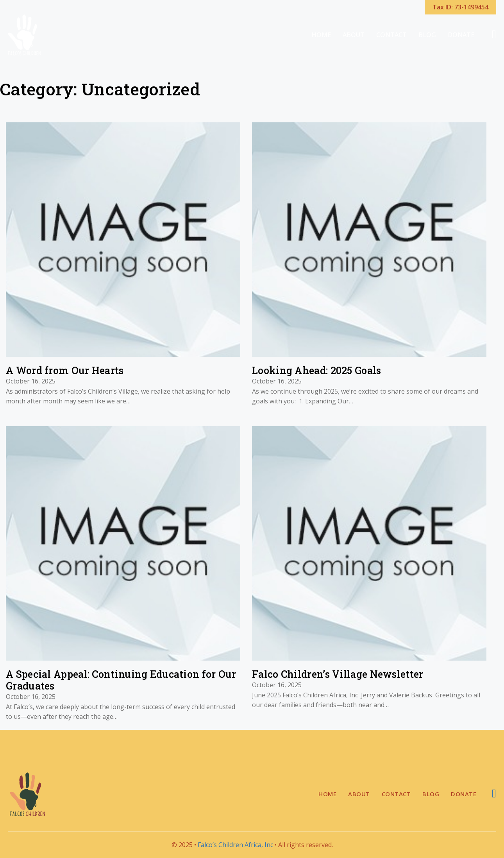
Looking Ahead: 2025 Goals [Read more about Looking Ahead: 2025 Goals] (317, 370)
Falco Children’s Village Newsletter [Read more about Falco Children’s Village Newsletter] (338, 674)
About (354, 35)
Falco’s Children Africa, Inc (235, 845)
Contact (391, 35)
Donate (461, 35)
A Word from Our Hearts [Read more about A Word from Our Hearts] (65, 370)
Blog (427, 35)
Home (321, 35)
